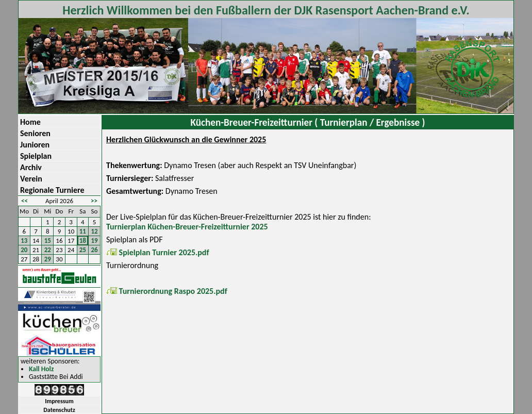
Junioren (35, 145)
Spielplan (36, 156)
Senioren (35, 133)
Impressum (59, 401)
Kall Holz (41, 369)
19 (95, 241)
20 (24, 250)
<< (24, 201)
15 (48, 241)
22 (48, 250)
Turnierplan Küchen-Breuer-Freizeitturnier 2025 (187, 227)
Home (30, 122)
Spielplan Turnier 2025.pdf (158, 252)
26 (95, 250)
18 (83, 241)
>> (94, 201)
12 (95, 231)
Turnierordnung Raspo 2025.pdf (167, 291)
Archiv (31, 167)
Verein (31, 179)
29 (48, 259)
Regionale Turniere (52, 190)
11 (83, 231)
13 (24, 241)
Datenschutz (59, 410)
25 (83, 250)
